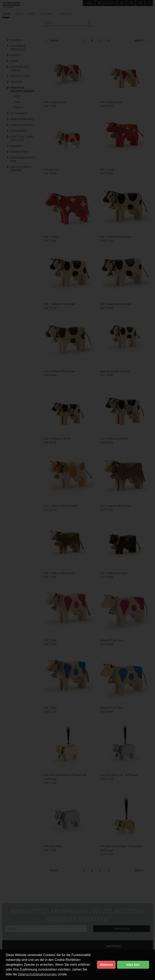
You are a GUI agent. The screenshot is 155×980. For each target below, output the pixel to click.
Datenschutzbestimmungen (37, 974)
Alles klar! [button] (133, 965)
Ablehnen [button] (106, 965)
